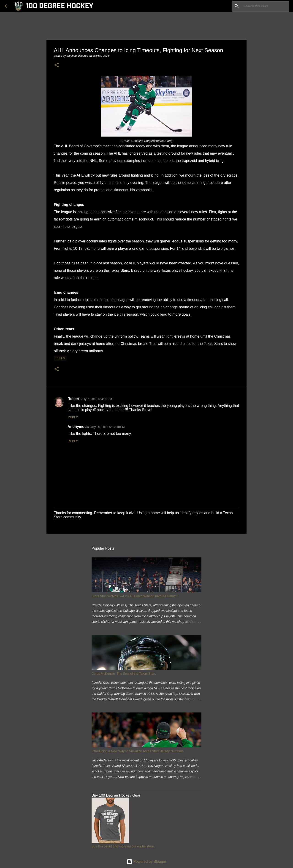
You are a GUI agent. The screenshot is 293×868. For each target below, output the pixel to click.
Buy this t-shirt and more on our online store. (123, 846)
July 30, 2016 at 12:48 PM (107, 427)
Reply (73, 417)
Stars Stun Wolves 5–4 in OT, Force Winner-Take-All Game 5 (135, 596)
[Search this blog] (265, 6)
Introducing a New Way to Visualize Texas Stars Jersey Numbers (138, 751)
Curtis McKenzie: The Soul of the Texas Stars (124, 674)
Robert (73, 399)
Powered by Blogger (147, 861)
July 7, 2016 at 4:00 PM (97, 399)
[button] (57, 65)
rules (60, 358)
